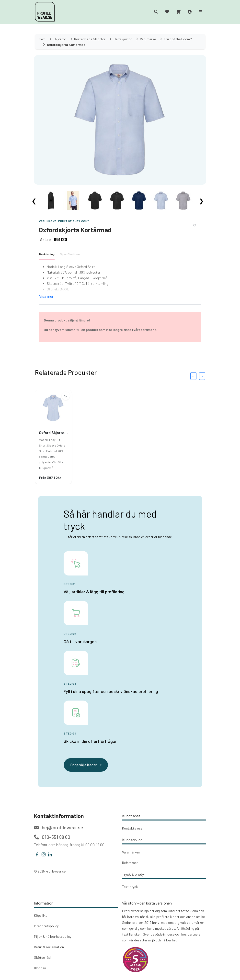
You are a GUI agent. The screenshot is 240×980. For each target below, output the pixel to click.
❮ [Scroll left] (34, 201)
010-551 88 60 (52, 837)
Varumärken (131, 852)
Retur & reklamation (49, 947)
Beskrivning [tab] (47, 254)
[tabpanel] (120, 282)
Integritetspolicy (46, 926)
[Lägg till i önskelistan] (194, 224)
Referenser (130, 863)
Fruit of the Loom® (74, 221)
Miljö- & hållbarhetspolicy (53, 936)
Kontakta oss (132, 828)
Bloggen (40, 968)
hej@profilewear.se (59, 827)
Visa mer (46, 296)
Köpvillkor (41, 915)
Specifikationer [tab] (70, 254)
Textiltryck (130, 887)
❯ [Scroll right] (201, 201)
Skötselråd (42, 957)
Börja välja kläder (86, 765)
